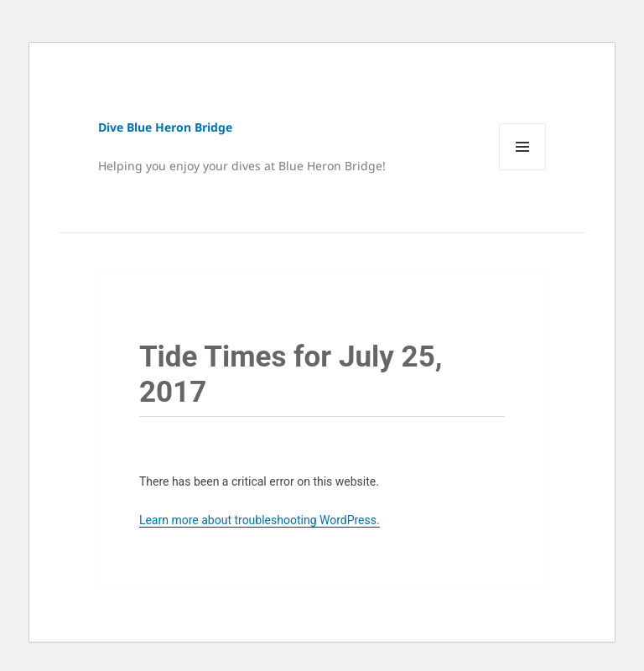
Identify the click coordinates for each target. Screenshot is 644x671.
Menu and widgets (523, 170)
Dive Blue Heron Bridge (165, 127)
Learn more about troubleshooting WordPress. (260, 520)
